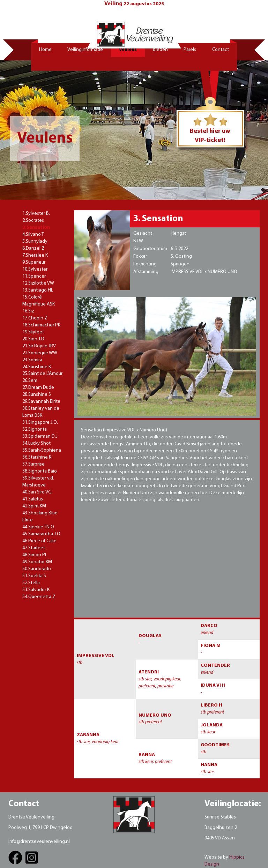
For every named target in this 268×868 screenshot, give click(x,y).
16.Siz (28, 311)
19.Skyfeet (33, 332)
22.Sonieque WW (40, 353)
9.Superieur (34, 262)
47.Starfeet (34, 548)
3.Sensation (36, 228)
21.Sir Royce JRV (39, 346)
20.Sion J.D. (34, 339)
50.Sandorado (37, 569)
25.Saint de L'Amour (42, 374)
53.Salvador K (36, 590)
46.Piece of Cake (39, 541)
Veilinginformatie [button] (85, 50)
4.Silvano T (33, 235)
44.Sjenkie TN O (38, 527)
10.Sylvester (35, 269)
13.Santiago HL (38, 290)
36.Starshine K (37, 457)
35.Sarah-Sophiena (42, 450)
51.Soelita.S (34, 576)
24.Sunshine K (37, 367)
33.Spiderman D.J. (40, 436)
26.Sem (30, 381)
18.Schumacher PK (41, 325)
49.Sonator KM (37, 562)
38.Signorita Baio (40, 471)
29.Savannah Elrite (41, 402)
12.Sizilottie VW (38, 283)
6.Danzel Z (33, 248)
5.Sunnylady (35, 241)
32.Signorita (35, 429)
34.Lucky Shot (36, 443)
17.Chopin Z (35, 318)
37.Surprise (33, 464)
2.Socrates (33, 221)
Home (45, 50)
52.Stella (31, 583)
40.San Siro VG (37, 492)
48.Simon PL (35, 555)
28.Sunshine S (37, 395)
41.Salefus (33, 499)
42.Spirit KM (34, 506)
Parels (190, 50)
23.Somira (32, 360)
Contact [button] (221, 50)
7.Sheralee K (35, 255)
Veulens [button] (128, 50)
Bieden (160, 50)
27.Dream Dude (38, 388)
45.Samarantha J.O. (42, 534)
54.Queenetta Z (39, 597)
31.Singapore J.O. (40, 422)
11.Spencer (34, 276)
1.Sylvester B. (36, 214)
